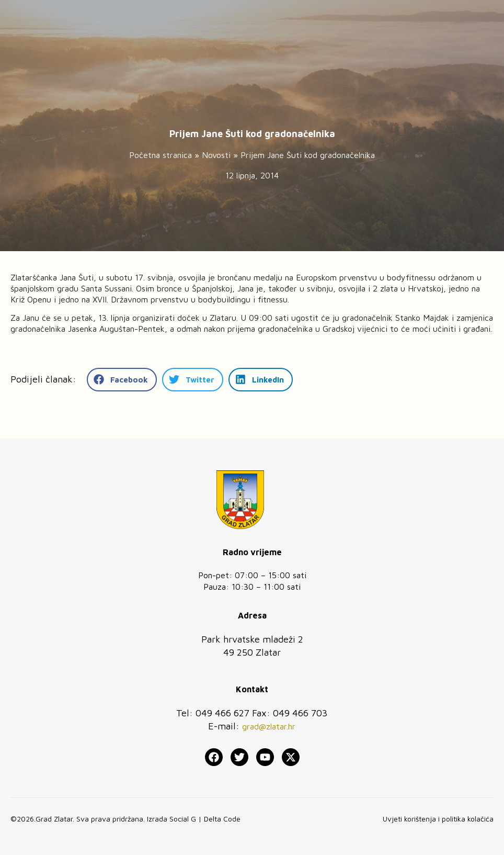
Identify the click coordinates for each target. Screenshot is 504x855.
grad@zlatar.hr (269, 726)
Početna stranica (161, 155)
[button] (122, 380)
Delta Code (222, 819)
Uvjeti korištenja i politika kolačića (438, 819)
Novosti (216, 155)
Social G (183, 819)
